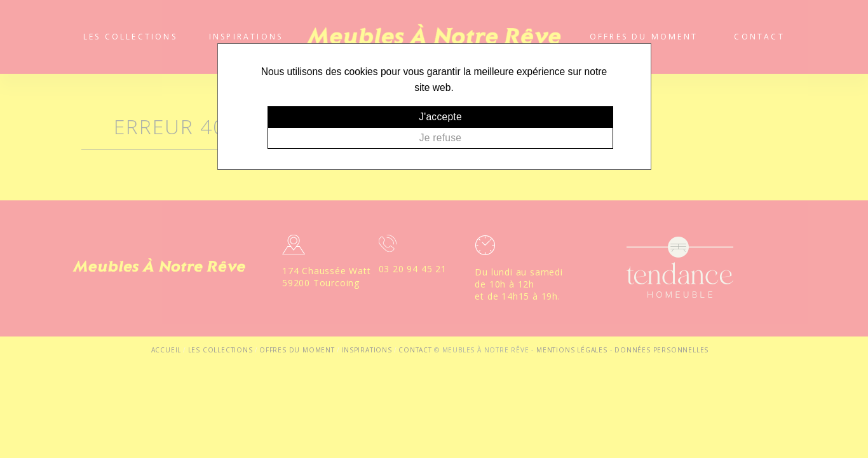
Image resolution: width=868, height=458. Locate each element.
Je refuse (440, 138)
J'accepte (440, 117)
